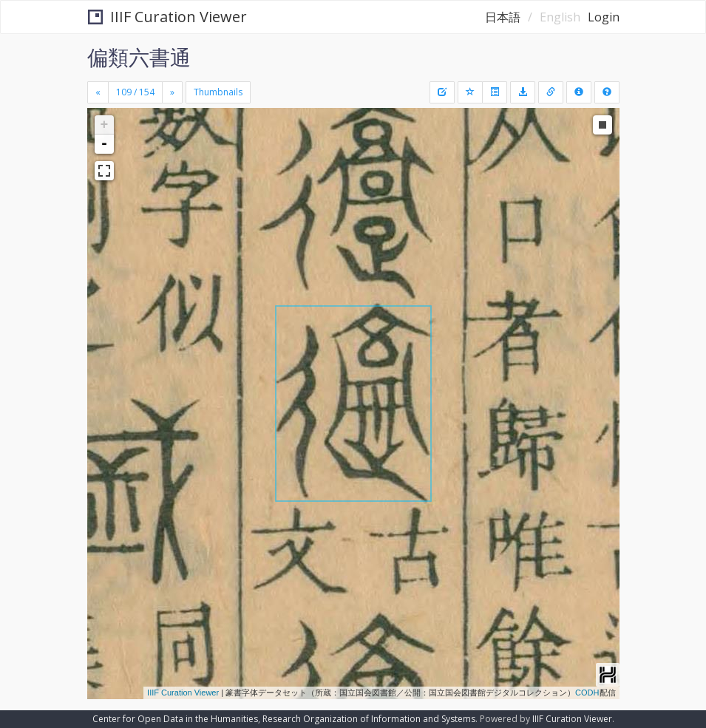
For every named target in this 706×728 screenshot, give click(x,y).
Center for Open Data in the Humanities (175, 719)
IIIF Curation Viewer (167, 17)
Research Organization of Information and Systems (369, 719)
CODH (587, 693)
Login (604, 17)
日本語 (503, 17)
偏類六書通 (139, 57)
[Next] (172, 92)
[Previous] (98, 92)
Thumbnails (218, 92)
